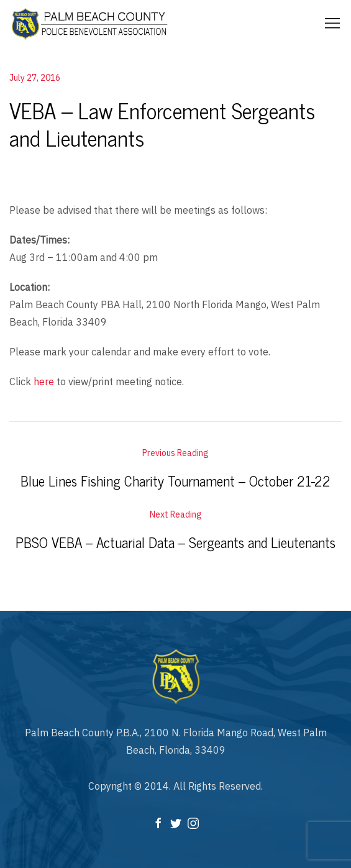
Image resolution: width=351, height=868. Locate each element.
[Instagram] (193, 822)
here (44, 381)
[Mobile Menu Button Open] (332, 24)
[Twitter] (176, 822)
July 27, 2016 (35, 78)
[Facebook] (158, 822)
